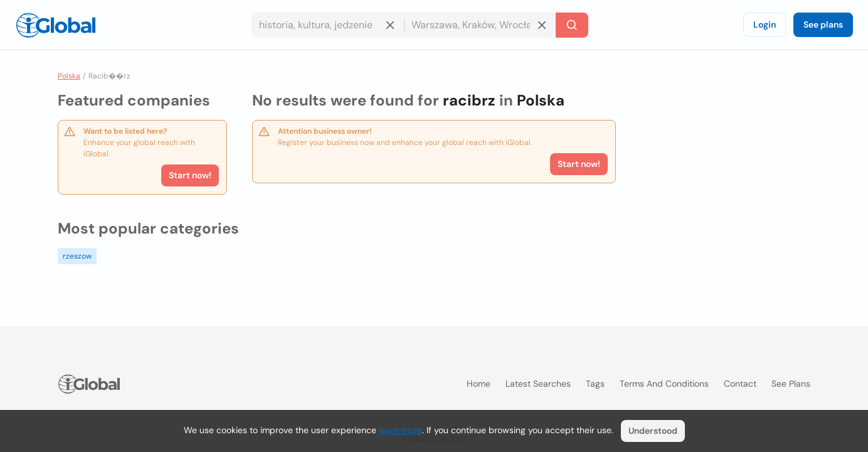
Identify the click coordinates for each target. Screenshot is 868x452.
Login (765, 24)
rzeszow (77, 256)
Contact (740, 384)
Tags (595, 384)
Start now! (190, 175)
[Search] (572, 25)
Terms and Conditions (664, 384)
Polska (69, 76)
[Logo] (56, 25)
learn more (400, 430)
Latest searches (538, 384)
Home (479, 384)
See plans (823, 24)
